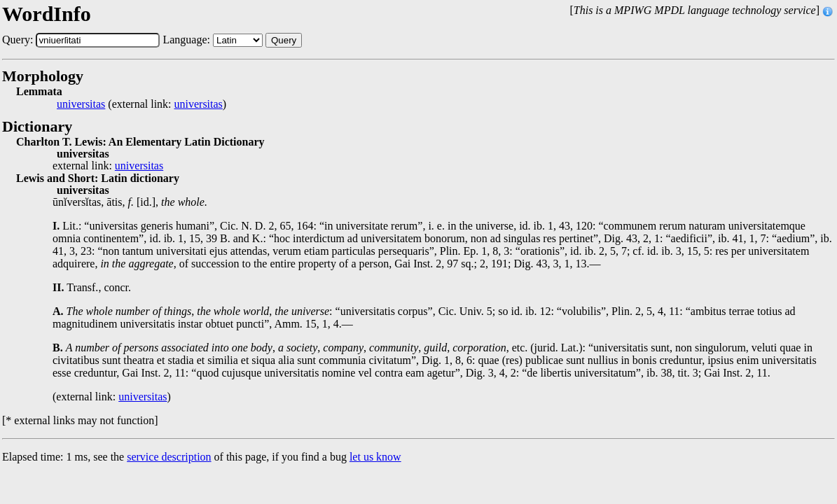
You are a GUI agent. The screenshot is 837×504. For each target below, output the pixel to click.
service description (169, 457)
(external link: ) (141, 104)
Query (284, 40)
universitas (81, 104)
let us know (375, 457)
